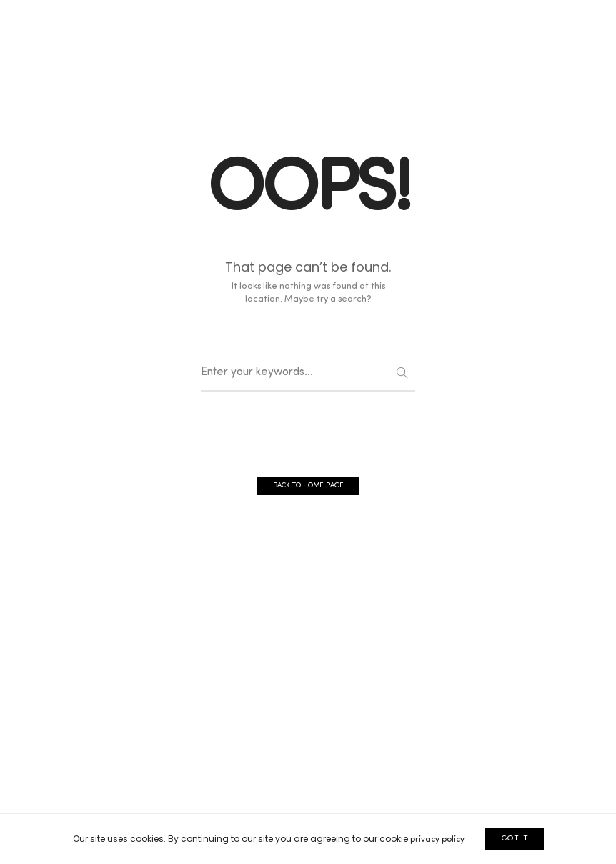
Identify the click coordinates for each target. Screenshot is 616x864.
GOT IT (515, 839)
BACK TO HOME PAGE (308, 486)
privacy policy (437, 840)
